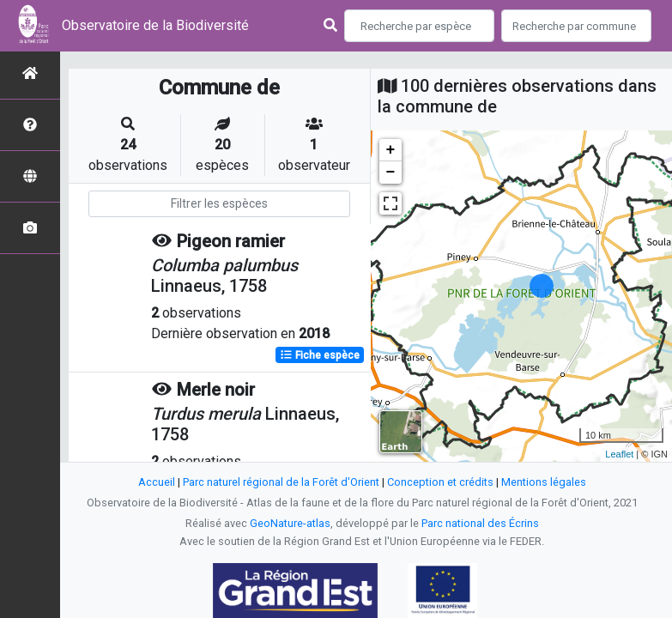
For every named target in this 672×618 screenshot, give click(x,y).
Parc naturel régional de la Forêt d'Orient (281, 482)
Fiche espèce (320, 355)
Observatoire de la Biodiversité (155, 25)
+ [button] (391, 150)
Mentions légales (544, 482)
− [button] (391, 173)
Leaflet (619, 454)
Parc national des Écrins (480, 523)
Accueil (157, 482)
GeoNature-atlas (290, 523)
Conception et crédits (440, 482)
